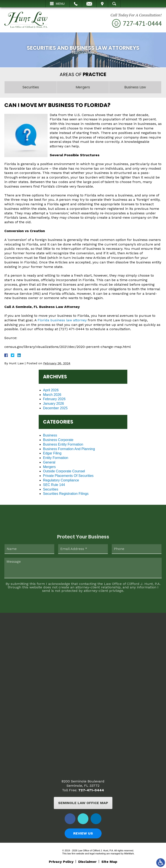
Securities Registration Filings (66, 494)
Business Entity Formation (63, 444)
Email (89, 4)
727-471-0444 (91, 790)
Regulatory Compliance (61, 480)
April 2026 (51, 390)
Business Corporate (58, 440)
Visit (102, 4)
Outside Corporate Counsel (64, 471)
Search (114, 4)
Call (76, 4)
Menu (60, 4)
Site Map (109, 862)
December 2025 (55, 408)
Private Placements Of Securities (68, 476)
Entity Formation (56, 458)
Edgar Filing (52, 453)
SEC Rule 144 (54, 485)
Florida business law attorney (62, 320)
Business (50, 435)
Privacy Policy (61, 862)
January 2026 (53, 404)
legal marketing (98, 854)
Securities (51, 489)
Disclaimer (87, 862)
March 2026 (52, 395)
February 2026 (54, 399)
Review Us (83, 833)
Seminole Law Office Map (83, 803)
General (49, 462)
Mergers (49, 467)
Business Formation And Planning (69, 449)
